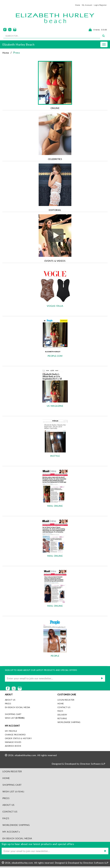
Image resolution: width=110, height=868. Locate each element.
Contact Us (64, 707)
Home (78, 5)
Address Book (13, 746)
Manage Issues (13, 742)
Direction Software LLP (93, 764)
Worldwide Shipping (69, 722)
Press (8, 704)
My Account (87, 5)
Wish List (15, 718)
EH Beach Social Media (18, 707)
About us (10, 700)
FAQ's (60, 711)
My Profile (11, 731)
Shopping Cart (13, 714)
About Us (8, 805)
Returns (62, 718)
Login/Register (100, 5)
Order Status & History (18, 738)
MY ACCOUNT (11, 832)
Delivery (62, 715)
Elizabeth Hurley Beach (18, 44)
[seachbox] (52, 36)
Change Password (15, 735)
